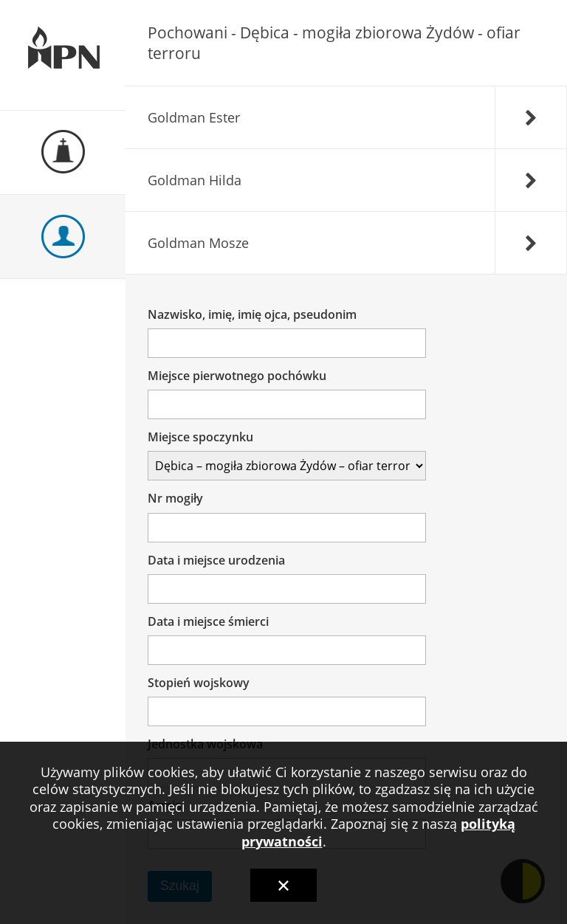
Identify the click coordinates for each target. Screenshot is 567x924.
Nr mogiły (176, 498)
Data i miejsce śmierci (209, 621)
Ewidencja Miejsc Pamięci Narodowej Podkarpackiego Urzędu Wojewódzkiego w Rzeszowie (63, 55)
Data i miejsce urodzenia (217, 560)
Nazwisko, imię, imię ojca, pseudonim (253, 314)
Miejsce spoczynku (201, 437)
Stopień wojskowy (199, 683)
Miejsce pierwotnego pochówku (238, 376)
